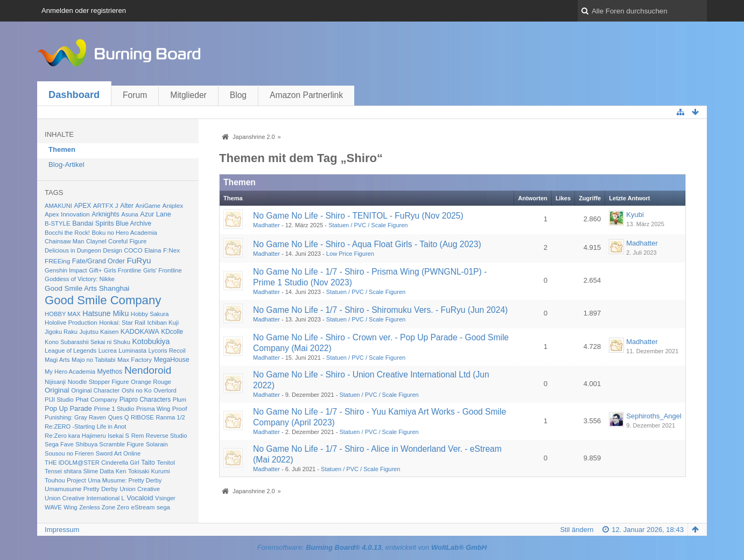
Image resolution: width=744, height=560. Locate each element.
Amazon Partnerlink (306, 95)
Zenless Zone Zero (104, 507)
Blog (238, 95)
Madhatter (266, 225)
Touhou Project (65, 480)
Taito (148, 463)
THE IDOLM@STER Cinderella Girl (92, 463)
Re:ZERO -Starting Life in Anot (85, 426)
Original (57, 390)
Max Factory (135, 359)
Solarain (157, 444)
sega (163, 507)
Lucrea (108, 351)
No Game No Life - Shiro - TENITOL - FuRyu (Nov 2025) (358, 216)
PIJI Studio (59, 400)
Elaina (153, 250)
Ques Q (119, 417)
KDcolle (172, 332)
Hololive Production (71, 323)
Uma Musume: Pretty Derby (125, 480)
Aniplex (173, 205)
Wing (70, 507)
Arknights (105, 214)
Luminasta (132, 351)
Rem (138, 436)
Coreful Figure (127, 241)
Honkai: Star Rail (122, 323)
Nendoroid (148, 370)
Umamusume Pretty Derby (81, 489)
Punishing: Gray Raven (75, 417)
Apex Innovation (67, 214)
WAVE (53, 507)
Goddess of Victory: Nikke (80, 279)
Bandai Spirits (93, 223)
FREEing (57, 261)
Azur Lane (155, 214)
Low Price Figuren (350, 254)
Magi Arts (57, 360)
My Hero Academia (70, 372)
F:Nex (171, 250)
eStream (143, 507)
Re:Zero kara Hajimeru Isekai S (87, 436)
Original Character (95, 390)
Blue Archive (134, 223)
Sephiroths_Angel (654, 416)
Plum (180, 400)
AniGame (148, 206)
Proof (180, 409)
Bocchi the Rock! (67, 233)
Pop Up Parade (68, 408)
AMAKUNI (58, 206)
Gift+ (95, 270)
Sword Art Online (118, 453)
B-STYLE (57, 223)
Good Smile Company (103, 300)
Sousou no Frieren (69, 453)
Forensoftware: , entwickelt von (372, 547)
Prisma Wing (153, 409)
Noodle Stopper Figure (99, 382)
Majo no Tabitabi (93, 360)
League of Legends (71, 351)
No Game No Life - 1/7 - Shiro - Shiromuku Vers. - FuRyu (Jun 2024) (380, 310)
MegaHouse (172, 360)
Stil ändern (577, 530)
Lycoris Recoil (167, 351)
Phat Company (96, 399)
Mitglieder (188, 95)
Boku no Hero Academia (125, 233)
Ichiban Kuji (163, 323)
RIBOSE (142, 417)
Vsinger (165, 498)
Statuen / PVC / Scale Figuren (368, 225)
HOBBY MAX (63, 314)
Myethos (110, 372)
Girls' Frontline (163, 270)
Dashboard (74, 95)
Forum (135, 95)
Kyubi (635, 215)
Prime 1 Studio (114, 409)
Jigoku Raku (61, 332)
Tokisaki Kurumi (149, 471)
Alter (127, 206)
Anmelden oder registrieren (84, 10)
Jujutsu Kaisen (99, 332)
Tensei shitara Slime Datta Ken (85, 471)
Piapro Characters (145, 400)
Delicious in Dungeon (73, 250)
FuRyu (139, 260)
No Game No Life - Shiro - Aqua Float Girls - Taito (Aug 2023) (367, 244)
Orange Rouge (151, 382)
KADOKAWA (140, 332)
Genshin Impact (66, 270)
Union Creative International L (85, 498)
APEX (82, 206)
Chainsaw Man (64, 241)
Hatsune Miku (106, 313)
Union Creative (140, 489)
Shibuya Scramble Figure (110, 444)
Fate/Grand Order (99, 261)
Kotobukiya (151, 341)
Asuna (130, 214)
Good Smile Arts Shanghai (87, 288)
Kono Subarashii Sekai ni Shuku (87, 342)
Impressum (62, 530)
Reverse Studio (167, 436)
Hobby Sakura (150, 314)
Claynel (96, 241)
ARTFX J (106, 205)
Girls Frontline (123, 270)
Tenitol (166, 463)
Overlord (165, 390)
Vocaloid (140, 498)
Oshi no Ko (137, 390)
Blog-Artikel (66, 164)
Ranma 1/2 (170, 417)
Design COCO (122, 250)
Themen (62, 149)
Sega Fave (59, 444)
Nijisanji (55, 382)
